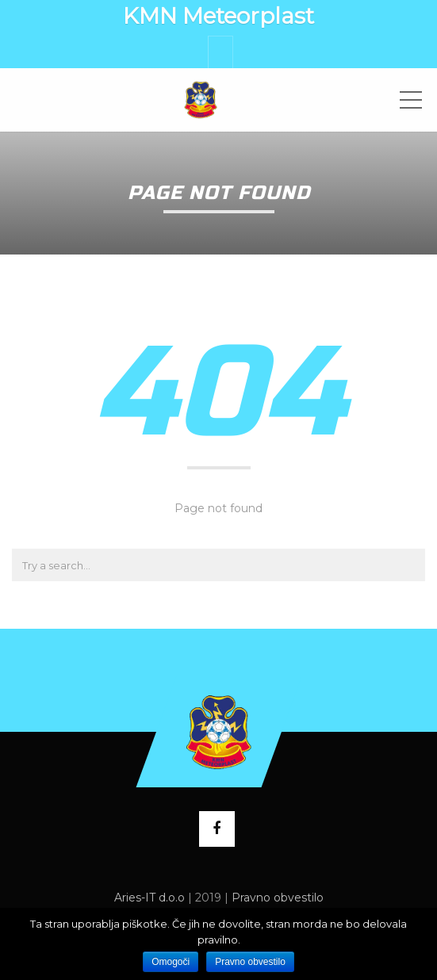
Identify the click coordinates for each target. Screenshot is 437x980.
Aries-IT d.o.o (149, 898)
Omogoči (171, 962)
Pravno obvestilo (278, 898)
